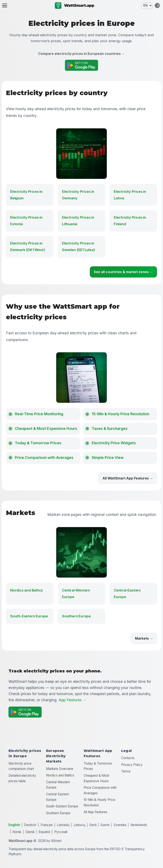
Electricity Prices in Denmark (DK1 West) (27, 247)
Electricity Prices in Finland (130, 221)
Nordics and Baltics (27, 590)
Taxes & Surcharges (110, 428)
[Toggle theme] (157, 6)
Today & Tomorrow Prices (38, 443)
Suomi (105, 825)
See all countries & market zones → (123, 272)
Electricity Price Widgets (114, 443)
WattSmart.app (74, 6)
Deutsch (30, 825)
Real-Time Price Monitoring (39, 414)
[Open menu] (5, 6)
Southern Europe (76, 616)
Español (44, 832)
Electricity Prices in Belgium (26, 195)
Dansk (30, 832)
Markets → (144, 638)
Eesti (93, 825)
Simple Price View (108, 458)
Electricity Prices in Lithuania (78, 221)
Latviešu (63, 825)
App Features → (72, 700)
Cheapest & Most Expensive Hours (46, 428)
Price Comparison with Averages (44, 458)
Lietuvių (79, 825)
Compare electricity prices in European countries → (82, 54)
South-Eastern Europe (29, 616)
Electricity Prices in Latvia (130, 195)
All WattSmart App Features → (128, 478)
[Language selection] (147, 6)
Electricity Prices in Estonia (26, 221)
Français (47, 825)
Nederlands (139, 825)
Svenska (120, 825)
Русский (61, 832)
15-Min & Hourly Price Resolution (120, 414)
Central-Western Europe (76, 594)
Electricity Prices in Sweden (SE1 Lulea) (78, 247)
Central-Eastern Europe (127, 594)
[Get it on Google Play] (81, 65)
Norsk (17, 832)
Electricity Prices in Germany (78, 195)
